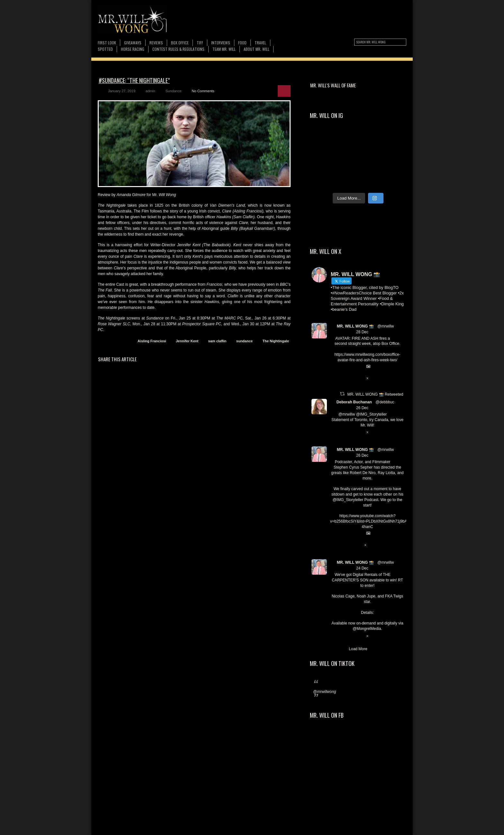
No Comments (203, 91)
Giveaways (133, 43)
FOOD (242, 43)
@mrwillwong (325, 692)
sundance (244, 341)
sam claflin (217, 341)
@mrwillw (386, 326)
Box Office (180, 43)
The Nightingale (276, 341)
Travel (260, 43)
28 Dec (362, 332)
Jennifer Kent (187, 341)
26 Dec (362, 408)
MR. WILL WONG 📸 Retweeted (375, 394)
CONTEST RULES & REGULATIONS (178, 49)
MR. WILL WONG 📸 (355, 326)
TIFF (200, 43)
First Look (107, 43)
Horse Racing (133, 49)
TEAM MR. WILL (224, 49)
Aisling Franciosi (152, 341)
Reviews (156, 43)
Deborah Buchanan (354, 402)
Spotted (105, 49)
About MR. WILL (256, 49)
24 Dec (362, 568)
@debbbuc (385, 402)
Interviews (221, 43)
